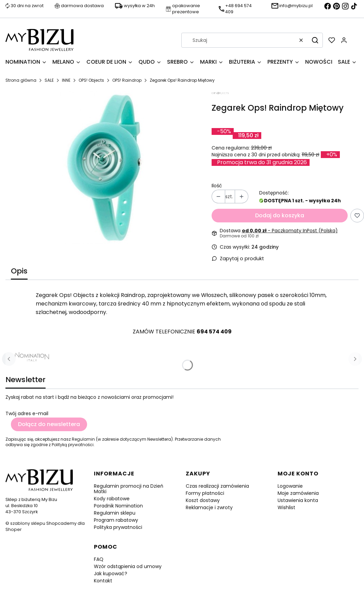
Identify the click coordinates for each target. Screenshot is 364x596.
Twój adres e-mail (27, 413)
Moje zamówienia (298, 493)
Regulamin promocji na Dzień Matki (129, 489)
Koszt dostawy (203, 500)
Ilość (217, 186)
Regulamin (83, 439)
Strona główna (21, 80)
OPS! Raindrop (127, 80)
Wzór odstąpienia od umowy (128, 566)
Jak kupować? (111, 574)
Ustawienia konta (298, 500)
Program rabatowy (116, 520)
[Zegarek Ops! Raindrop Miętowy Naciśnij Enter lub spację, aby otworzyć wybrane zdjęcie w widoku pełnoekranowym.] (106, 167)
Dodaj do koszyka (280, 215)
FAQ (99, 559)
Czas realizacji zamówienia (217, 486)
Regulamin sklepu (115, 513)
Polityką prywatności (73, 445)
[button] (315, 40)
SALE (49, 80)
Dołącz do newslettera (49, 424)
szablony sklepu (28, 523)
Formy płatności (205, 493)
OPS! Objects (91, 80)
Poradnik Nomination (118, 506)
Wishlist (286, 507)
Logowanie (290, 486)
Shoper (14, 529)
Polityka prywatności (118, 527)
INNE (66, 80)
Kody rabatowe (112, 499)
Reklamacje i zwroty (209, 507)
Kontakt (103, 581)
